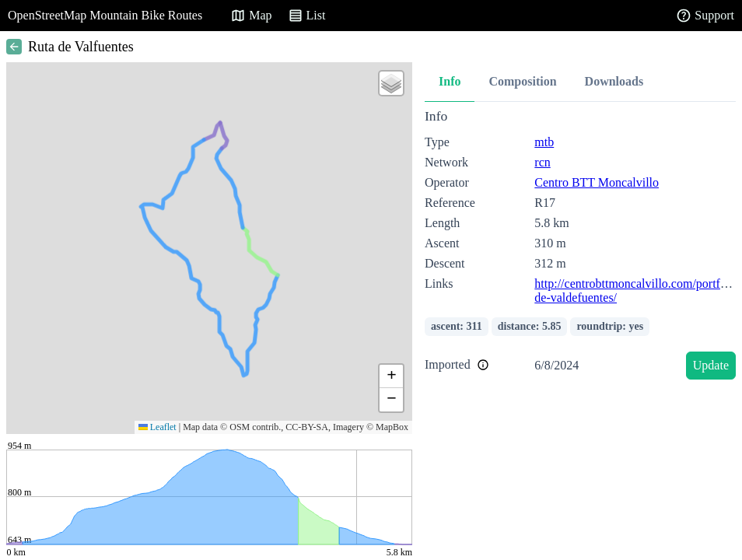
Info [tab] (450, 81)
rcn (542, 162)
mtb (544, 142)
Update (711, 365)
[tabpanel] (580, 247)
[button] (391, 83)
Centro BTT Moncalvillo (597, 182)
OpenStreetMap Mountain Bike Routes (105, 15)
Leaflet (157, 427)
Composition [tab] (522, 81)
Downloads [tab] (614, 81)
